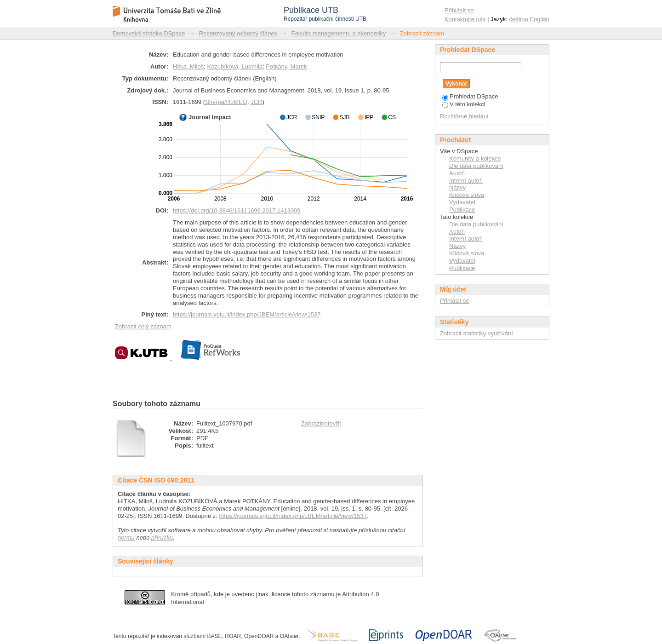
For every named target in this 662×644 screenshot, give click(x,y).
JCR (256, 102)
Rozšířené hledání (464, 116)
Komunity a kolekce (475, 158)
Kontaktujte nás (465, 19)
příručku (162, 538)
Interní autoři (466, 181)
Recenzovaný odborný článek (238, 33)
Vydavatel (462, 202)
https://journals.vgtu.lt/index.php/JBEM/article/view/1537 (247, 314)
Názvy (457, 187)
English (539, 19)
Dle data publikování (476, 166)
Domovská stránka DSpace (149, 33)
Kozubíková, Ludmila (235, 66)
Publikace (462, 210)
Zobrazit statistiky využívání (477, 333)
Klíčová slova (467, 195)
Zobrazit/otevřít (321, 423)
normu (126, 538)
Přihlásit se (459, 10)
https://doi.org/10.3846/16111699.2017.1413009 (237, 210)
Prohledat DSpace (470, 96)
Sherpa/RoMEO (226, 102)
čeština (519, 19)
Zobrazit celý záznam (143, 326)
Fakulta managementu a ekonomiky (339, 33)
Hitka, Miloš (188, 66)
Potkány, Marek (286, 66)
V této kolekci (464, 104)
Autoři (457, 173)
